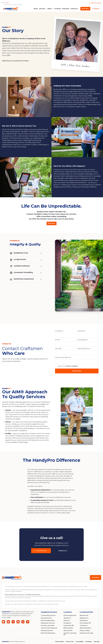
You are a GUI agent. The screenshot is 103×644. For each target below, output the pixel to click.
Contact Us (74, 9)
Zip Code (59, 349)
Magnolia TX (84, 618)
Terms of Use (70, 642)
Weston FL (67, 618)
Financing (66, 9)
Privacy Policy (60, 642)
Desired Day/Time (84, 349)
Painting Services (47, 631)
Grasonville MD (69, 626)
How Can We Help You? (63, 357)
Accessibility (80, 642)
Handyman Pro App (86, 633)
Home (36, 9)
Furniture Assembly (48, 626)
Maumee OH (84, 615)
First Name (59, 331)
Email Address (83, 340)
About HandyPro (85, 628)
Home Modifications (48, 621)
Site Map (96, 642)
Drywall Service (46, 618)
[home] (10, 9)
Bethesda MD (68, 628)
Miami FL (67, 621)
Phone (58, 340)
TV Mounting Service (48, 615)
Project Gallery (85, 631)
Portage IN (67, 623)
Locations (57, 9)
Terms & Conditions (72, 366)
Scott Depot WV (85, 623)
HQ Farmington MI (70, 615)
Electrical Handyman (48, 633)
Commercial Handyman (49, 628)
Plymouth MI (68, 631)
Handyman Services (48, 623)
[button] (43, 9)
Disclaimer (89, 642)
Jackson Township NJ (70, 634)
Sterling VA (84, 621)
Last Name (82, 331)
